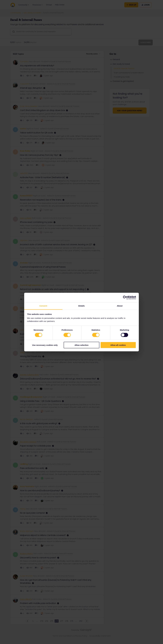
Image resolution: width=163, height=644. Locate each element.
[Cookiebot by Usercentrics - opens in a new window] (125, 297)
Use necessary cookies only (45, 345)
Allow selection (81, 345)
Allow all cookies (118, 345)
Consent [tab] (43, 306)
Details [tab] (81, 306)
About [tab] (120, 306)
